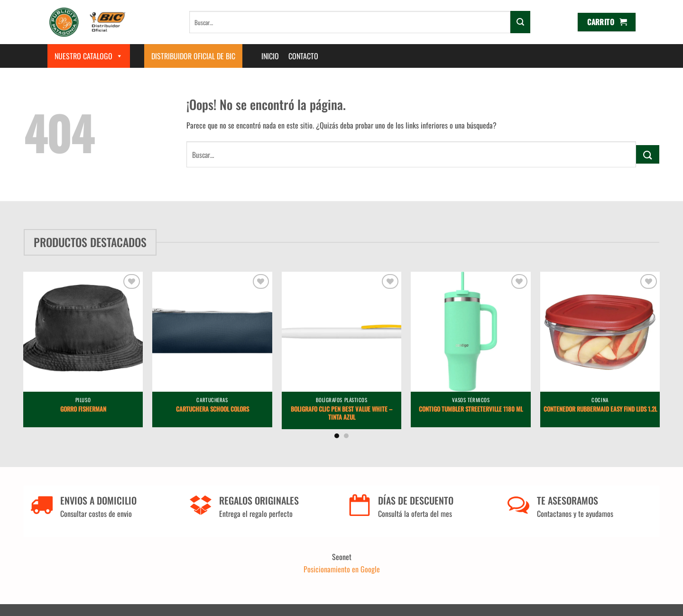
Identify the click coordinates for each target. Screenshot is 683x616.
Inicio (270, 56)
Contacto (303, 56)
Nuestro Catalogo (89, 56)
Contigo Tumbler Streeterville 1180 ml (471, 409)
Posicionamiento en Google (342, 569)
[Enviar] (520, 22)
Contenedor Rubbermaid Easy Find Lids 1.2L (600, 409)
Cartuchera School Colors (212, 409)
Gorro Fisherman (83, 409)
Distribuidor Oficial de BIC (193, 56)
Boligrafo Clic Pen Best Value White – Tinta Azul (341, 414)
